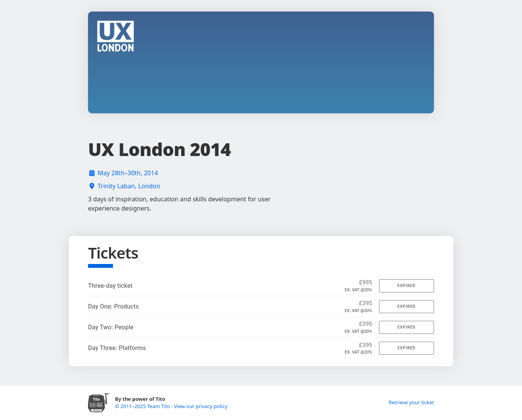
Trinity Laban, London (129, 186)
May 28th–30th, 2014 (128, 173)
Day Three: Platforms (117, 348)
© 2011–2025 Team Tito (143, 406)
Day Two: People (111, 327)
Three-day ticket (110, 286)
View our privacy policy (201, 406)
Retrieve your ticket (411, 402)
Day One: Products (113, 306)
